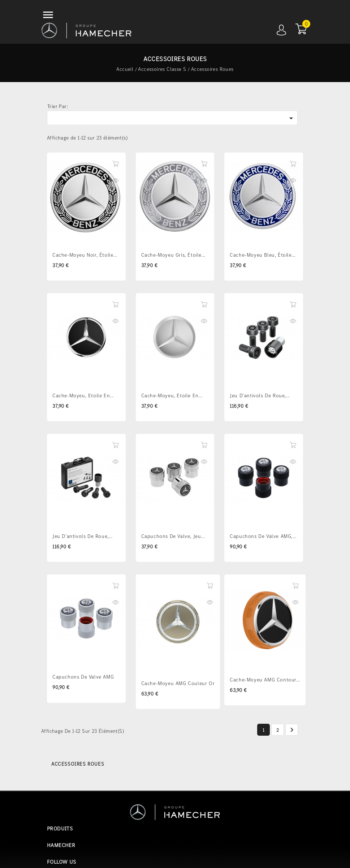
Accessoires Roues (78, 764)
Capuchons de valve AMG (83, 677)
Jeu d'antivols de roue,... (260, 395)
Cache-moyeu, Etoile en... (83, 395)
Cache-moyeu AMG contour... (265, 680)
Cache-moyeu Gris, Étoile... (173, 255)
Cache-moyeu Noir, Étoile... (85, 255)
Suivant (292, 730)
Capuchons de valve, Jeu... (173, 536)
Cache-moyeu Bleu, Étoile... (263, 255)
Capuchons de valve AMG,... (263, 536)
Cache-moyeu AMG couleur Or (178, 683)
